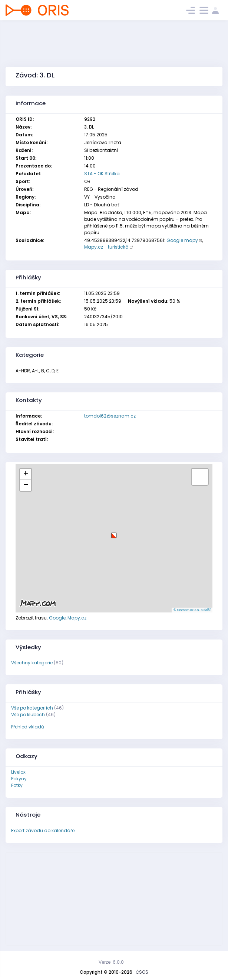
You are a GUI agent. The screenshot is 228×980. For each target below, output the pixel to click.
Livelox (18, 772)
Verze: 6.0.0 (111, 962)
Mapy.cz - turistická (106, 247)
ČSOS (142, 972)
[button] (114, 533)
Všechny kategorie (32, 663)
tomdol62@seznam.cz (110, 416)
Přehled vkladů (28, 727)
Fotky (17, 785)
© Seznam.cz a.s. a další (192, 610)
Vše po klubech (28, 715)
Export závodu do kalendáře (43, 830)
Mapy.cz (77, 618)
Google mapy (182, 240)
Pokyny (19, 779)
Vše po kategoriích (32, 708)
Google (57, 618)
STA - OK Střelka (102, 174)
